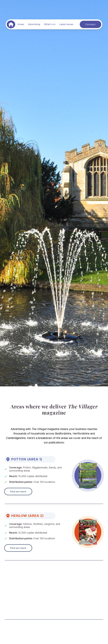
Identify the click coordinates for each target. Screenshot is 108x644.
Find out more (16, 492)
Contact (90, 24)
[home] (11, 24)
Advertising (34, 24)
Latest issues (66, 24)
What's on (50, 24)
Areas (21, 24)
